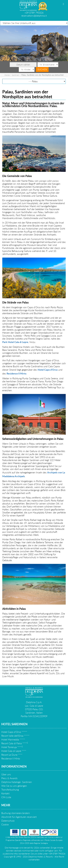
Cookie (5, 824)
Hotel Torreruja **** (12, 747)
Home (7, 75)
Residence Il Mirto (16, 373)
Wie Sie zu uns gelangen (14, 786)
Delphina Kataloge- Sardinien (17, 782)
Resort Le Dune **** (12, 755)
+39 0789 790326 (34, 13)
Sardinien (16, 75)
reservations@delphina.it (34, 16)
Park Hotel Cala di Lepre (15, 342)
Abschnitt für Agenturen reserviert (19, 817)
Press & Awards (9, 778)
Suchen (42, 69)
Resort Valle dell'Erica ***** (15, 736)
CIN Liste (6, 797)
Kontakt (5, 793)
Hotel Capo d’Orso (48, 370)
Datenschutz (8, 821)
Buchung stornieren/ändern (16, 813)
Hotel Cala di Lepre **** (14, 751)
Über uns (6, 774)
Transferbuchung (10, 790)
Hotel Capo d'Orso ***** (14, 732)
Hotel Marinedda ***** (13, 739)
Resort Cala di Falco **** (15, 743)
